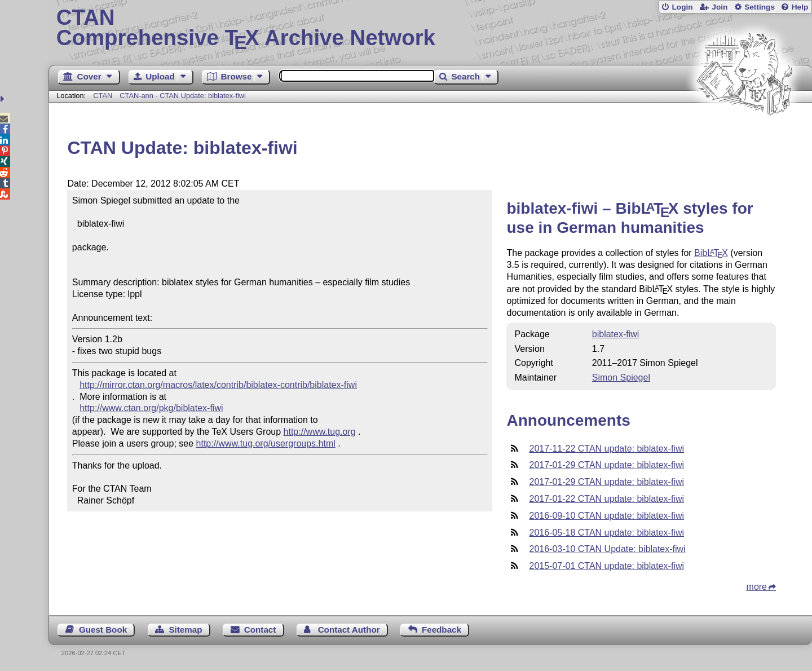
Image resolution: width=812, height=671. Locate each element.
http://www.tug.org (320, 432)
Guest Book (103, 630)
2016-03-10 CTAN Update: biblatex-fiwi (607, 549)
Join (720, 7)
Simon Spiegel (621, 378)
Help (800, 7)
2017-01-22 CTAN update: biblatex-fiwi (606, 499)
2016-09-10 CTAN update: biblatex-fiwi (606, 516)
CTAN (103, 96)
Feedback (442, 630)
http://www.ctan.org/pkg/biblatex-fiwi (151, 408)
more (757, 587)
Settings (760, 7)
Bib (711, 253)
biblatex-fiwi (616, 334)
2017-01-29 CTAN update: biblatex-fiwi (606, 465)
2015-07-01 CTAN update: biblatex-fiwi (606, 566)
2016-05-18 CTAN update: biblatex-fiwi (606, 533)
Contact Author (349, 630)
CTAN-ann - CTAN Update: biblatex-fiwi (183, 96)
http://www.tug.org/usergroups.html (266, 443)
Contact (260, 630)
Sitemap (185, 630)
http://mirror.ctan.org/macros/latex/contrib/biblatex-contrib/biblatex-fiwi (218, 385)
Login (682, 7)
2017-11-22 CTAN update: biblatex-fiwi (606, 449)
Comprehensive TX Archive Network (431, 28)
